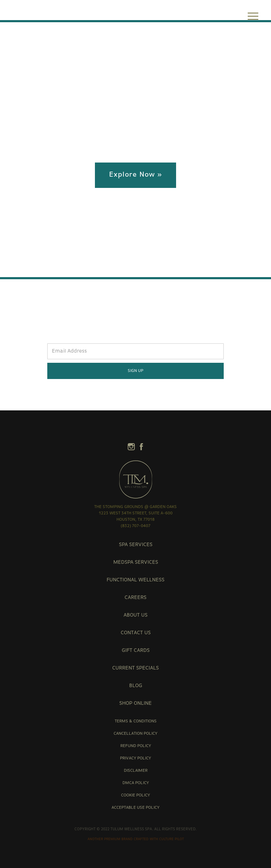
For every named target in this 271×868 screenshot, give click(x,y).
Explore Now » (135, 175)
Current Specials (135, 668)
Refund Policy (136, 746)
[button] (253, 17)
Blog (136, 686)
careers (135, 598)
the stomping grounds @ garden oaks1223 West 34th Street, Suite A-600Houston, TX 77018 (135, 513)
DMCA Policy (136, 783)
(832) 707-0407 (135, 526)
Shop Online (135, 704)
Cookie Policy (135, 795)
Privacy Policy (135, 758)
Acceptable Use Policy (135, 808)
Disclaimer (136, 771)
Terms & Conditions (136, 721)
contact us (136, 633)
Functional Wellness (135, 580)
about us (135, 615)
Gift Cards (136, 651)
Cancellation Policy (135, 734)
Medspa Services (136, 563)
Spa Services (136, 545)
